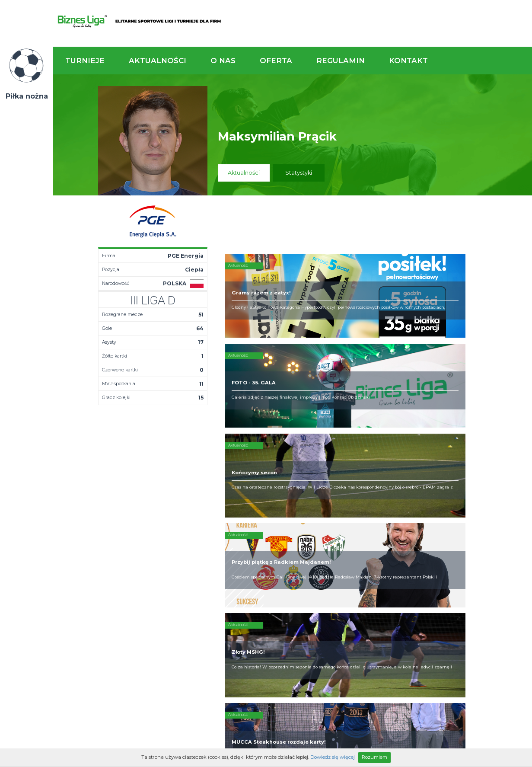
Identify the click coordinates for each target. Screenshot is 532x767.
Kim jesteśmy (264, 535)
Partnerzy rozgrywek (293, 610)
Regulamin (341, 61)
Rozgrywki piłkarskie (344, 535)
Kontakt (408, 61)
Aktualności (158, 61)
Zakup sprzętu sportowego (336, 553)
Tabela (186, 549)
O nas (223, 61)
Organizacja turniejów (346, 542)
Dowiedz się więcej (333, 757)
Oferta (276, 61)
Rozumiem (374, 757)
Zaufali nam (262, 542)
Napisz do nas (489, 488)
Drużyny (187, 556)
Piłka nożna (27, 96)
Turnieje (85, 61)
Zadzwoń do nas (369, 488)
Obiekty (257, 549)
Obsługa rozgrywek (272, 556)
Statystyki (299, 173)
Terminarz (190, 542)
